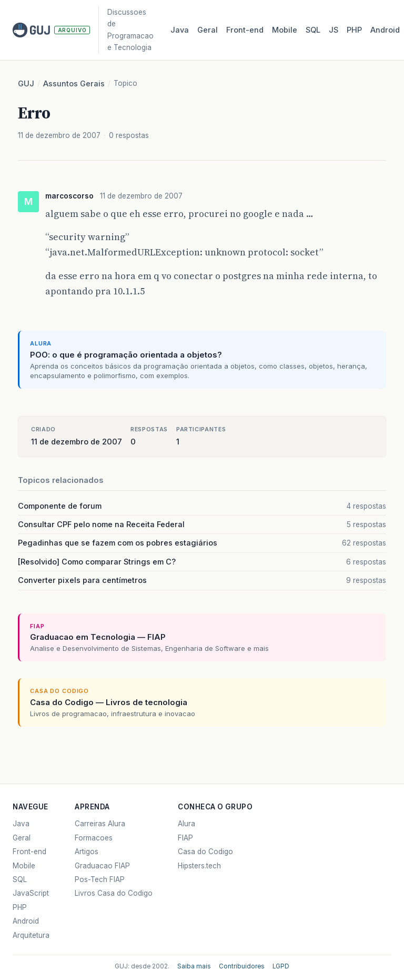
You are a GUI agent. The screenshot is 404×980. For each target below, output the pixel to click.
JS (334, 30)
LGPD (281, 966)
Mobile (285, 30)
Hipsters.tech (199, 866)
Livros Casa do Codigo (114, 893)
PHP (354, 30)
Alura (186, 824)
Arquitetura (31, 935)
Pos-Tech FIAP (100, 879)
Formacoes (94, 838)
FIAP (185, 838)
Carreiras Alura (100, 824)
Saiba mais (194, 966)
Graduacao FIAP (102, 866)
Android (385, 30)
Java (180, 30)
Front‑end (245, 30)
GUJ (26, 84)
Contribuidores (242, 966)
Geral (208, 30)
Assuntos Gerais (74, 84)
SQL (313, 30)
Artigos (87, 852)
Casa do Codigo (205, 852)
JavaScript (31, 893)
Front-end (29, 852)
